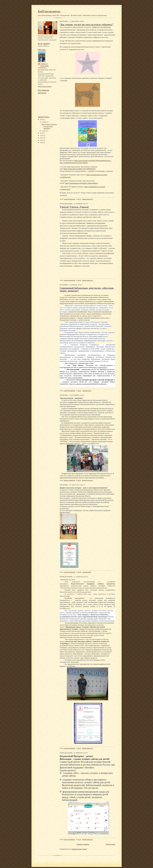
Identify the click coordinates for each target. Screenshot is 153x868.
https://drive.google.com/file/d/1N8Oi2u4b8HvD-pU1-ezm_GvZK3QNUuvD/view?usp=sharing (86, 162)
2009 (42, 143)
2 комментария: (87, 391)
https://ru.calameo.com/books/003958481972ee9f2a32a (88, 384)
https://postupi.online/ (75, 378)
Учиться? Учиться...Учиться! (74, 207)
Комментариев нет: (88, 199)
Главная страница (83, 844)
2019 (42, 133)
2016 (42, 135)
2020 (42, 120)
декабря (44, 122)
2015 (42, 138)
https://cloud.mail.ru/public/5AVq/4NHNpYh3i (80, 169)
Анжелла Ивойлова (45, 65)
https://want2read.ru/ (100, 367)
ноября (44, 131)
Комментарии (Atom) (79, 849)
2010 (42, 140)
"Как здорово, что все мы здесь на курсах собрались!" (49, 126)
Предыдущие (111, 844)
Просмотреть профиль (45, 86)
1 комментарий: (87, 572)
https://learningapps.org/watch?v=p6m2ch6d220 (81, 183)
